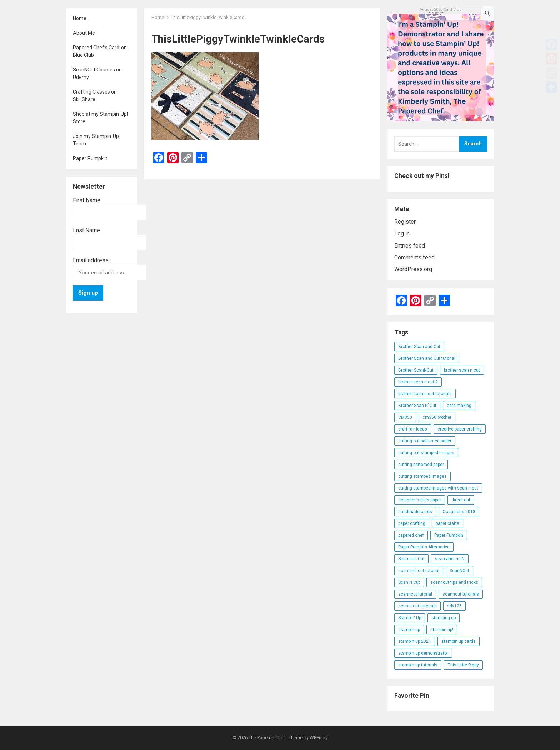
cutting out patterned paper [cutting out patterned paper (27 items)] (425, 441)
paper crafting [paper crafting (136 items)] (412, 523)
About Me (84, 33)
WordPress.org (413, 269)
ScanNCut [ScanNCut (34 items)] (459, 571)
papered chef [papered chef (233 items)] (411, 535)
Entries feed (410, 246)
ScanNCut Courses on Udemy (97, 73)
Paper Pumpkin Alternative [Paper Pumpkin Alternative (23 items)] (424, 547)
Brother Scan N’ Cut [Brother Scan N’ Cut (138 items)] (417, 406)
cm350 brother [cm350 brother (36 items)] (437, 417)
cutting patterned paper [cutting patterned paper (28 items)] (421, 465)
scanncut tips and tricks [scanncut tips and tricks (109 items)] (454, 582)
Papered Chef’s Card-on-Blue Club (101, 51)
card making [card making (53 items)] (459, 406)
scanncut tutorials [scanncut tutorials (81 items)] (461, 594)
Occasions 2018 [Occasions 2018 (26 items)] (459, 512)
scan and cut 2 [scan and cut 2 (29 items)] (450, 559)
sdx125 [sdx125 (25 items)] (454, 606)
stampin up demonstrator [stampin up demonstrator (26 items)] (423, 653)
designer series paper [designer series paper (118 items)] (420, 500)
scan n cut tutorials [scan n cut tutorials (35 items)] (417, 606)
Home (80, 18)
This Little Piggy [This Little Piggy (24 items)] (463, 665)
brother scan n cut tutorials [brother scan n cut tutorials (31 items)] (425, 394)
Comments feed (414, 257)
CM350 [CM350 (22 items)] (405, 417)
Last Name (86, 230)
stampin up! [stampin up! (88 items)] (442, 630)
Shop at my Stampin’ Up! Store (100, 118)
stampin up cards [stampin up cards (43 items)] (459, 641)
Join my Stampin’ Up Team (96, 140)
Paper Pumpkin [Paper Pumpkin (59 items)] (449, 535)
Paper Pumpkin (90, 158)
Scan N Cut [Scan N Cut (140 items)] (409, 582)
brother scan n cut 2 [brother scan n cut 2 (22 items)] (418, 382)
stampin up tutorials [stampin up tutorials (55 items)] (418, 665)
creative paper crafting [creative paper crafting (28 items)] (460, 429)
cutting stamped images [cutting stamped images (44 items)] (422, 476)
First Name (87, 200)
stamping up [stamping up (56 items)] (444, 618)
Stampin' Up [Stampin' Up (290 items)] (410, 618)
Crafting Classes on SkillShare (95, 96)
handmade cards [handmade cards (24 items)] (415, 512)
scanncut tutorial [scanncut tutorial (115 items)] (415, 594)
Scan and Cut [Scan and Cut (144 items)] (411, 559)
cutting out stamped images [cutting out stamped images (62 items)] (426, 453)
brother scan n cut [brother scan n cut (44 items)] (462, 370)
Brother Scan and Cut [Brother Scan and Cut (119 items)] (419, 347)
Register (405, 222)
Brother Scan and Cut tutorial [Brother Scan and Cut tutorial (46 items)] (427, 358)
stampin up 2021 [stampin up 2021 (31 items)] (415, 641)
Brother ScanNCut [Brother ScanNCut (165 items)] (416, 370)
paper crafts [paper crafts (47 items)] (447, 523)
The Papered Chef (267, 738)
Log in (402, 234)
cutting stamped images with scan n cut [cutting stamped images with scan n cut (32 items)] (438, 488)
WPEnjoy (319, 738)
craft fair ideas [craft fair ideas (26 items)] (413, 429)
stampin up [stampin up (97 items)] (409, 630)
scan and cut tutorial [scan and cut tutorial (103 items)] (419, 571)
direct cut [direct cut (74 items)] (461, 500)
